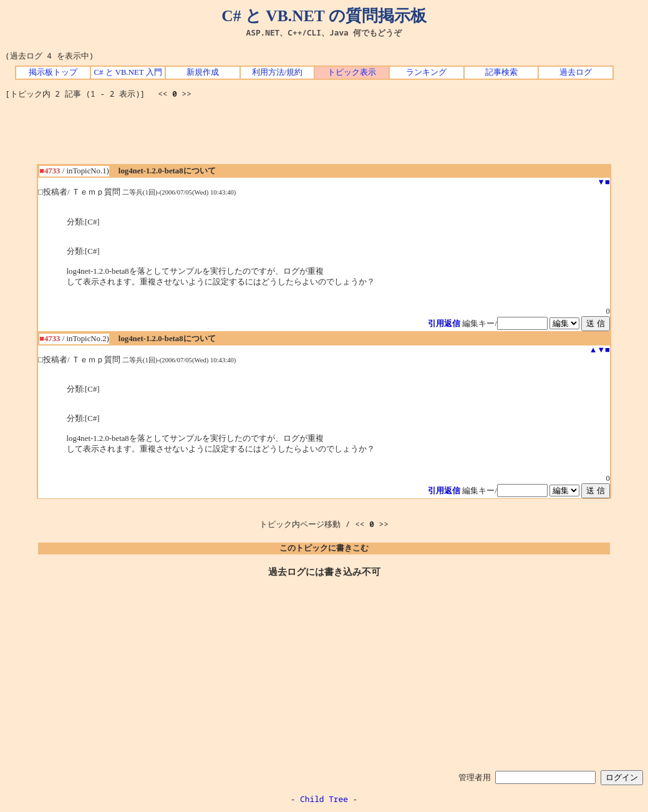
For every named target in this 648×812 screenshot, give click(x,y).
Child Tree (324, 799)
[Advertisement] (324, 136)
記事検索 (501, 72)
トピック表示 (352, 72)
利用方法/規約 (278, 72)
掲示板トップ (53, 72)
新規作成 (203, 72)
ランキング (426, 72)
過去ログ (576, 72)
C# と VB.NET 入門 (128, 72)
